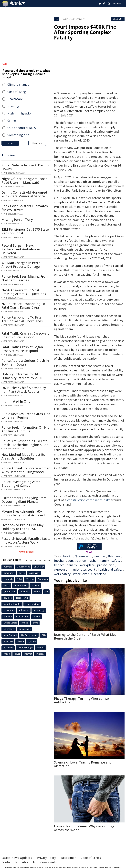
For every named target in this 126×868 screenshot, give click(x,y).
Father (93, 561)
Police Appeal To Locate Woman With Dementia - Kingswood (26, 470)
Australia (8, 567)
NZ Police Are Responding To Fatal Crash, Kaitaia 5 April (23, 306)
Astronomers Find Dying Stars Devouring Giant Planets (24, 500)
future (21, 641)
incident (40, 654)
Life (57, 19)
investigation (23, 616)
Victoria (30, 579)
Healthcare (15, 99)
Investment (9, 610)
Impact (59, 565)
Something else (18, 135)
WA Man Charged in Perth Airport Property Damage (21, 265)
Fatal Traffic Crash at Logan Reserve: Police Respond (22, 349)
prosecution (106, 565)
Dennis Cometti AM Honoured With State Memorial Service (24, 194)
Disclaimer (68, 858)
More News (26, 552)
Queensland (83, 556)
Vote (10, 143)
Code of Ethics (91, 858)
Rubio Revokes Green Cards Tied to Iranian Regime (26, 416)
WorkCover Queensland (90, 574)
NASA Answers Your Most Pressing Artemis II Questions (24, 292)
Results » (37, 143)
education (24, 610)
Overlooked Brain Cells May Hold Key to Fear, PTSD (22, 527)
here (114, 538)
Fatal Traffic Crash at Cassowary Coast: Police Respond (25, 335)
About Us (29, 862)
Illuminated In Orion (17, 401)
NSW (19, 579)
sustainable (25, 629)
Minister (36, 585)
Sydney (32, 641)
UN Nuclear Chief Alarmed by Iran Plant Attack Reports (24, 390)
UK (47, 592)
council (38, 592)
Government (23, 567)
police (22, 573)
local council (22, 598)
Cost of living (17, 92)
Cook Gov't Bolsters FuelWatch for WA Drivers (25, 208)
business (25, 592)
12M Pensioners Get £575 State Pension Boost (25, 231)
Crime (12, 121)
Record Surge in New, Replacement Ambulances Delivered (21, 249)
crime (36, 623)
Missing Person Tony (17, 220)
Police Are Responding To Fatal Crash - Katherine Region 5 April (26, 443)
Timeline (8, 155)
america (41, 648)
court (17, 654)
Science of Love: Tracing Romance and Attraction (83, 764)
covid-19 (8, 598)
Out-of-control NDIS (22, 128)
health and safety (110, 569)
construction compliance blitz (89, 500)
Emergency (9, 629)
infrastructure (32, 604)
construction (77, 561)
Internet (28, 654)
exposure (61, 569)
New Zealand (10, 635)
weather (100, 556)
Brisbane (114, 556)
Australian (34, 573)
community (9, 573)
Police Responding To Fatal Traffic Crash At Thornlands (22, 319)
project (25, 623)
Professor (43, 579)
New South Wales (12, 604)
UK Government (29, 635)
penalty (72, 565)
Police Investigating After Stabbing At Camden (21, 484)
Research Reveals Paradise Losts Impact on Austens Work (26, 541)
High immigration (20, 113)
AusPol (37, 616)
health (68, 556)
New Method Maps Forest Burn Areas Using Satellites (25, 457)
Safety (116, 561)
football (60, 561)
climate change (25, 648)
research (8, 579)
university (39, 567)
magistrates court (82, 569)
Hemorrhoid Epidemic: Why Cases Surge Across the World (84, 828)
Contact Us (9, 862)
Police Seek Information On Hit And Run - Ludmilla (25, 429)
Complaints (48, 862)
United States (10, 623)
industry (8, 616)
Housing (13, 106)
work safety (62, 574)
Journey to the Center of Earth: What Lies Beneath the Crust (85, 637)
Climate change (18, 85)
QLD (44, 635)
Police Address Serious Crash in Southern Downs (25, 363)
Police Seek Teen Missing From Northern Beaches (25, 278)
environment (21, 585)
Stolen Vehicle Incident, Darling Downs (25, 167)
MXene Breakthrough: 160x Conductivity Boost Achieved (23, 513)
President (8, 648)
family (105, 561)
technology (39, 610)
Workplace (87, 565)
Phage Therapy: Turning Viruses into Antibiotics (81, 700)
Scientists (8, 641)
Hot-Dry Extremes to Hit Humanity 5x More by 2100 (22, 376)
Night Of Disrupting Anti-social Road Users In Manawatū (25, 181)
